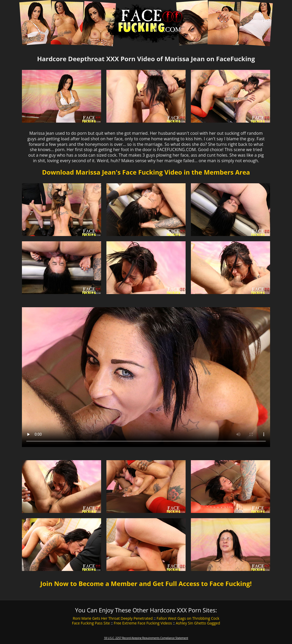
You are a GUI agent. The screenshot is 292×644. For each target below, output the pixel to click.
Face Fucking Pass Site (91, 623)
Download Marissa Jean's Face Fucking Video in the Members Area (146, 172)
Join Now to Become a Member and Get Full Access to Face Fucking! (146, 583)
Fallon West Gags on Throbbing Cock (188, 618)
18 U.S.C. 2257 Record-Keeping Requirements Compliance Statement (146, 638)
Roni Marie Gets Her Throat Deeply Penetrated (113, 618)
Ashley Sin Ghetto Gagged (198, 623)
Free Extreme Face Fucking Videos (143, 623)
